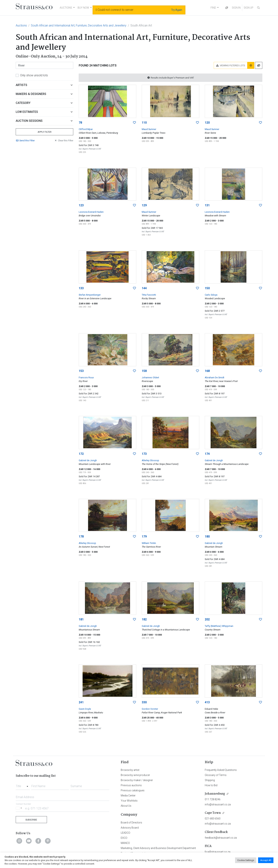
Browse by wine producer (135, 775)
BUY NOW (83, 8)
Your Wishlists (129, 801)
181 (81, 619)
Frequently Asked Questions (221, 770)
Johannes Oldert (150, 377)
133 (81, 288)
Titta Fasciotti (149, 295)
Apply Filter (45, 132)
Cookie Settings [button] (246, 860)
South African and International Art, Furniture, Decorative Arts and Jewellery (79, 25)
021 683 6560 (213, 819)
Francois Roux (86, 377)
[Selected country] (19, 808)
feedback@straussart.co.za (221, 838)
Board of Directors (131, 823)
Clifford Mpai (86, 129)
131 (207, 205)
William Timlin (149, 543)
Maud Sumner (149, 129)
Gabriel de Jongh (88, 460)
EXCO (124, 838)
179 (144, 537)
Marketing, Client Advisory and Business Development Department (158, 848)
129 (144, 205)
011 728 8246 (213, 799)
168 (207, 371)
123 (81, 205)
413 (207, 702)
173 (144, 454)
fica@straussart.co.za (218, 852)
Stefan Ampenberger (90, 295)
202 (207, 619)
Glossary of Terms (216, 775)
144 (144, 288)
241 (81, 702)
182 (144, 619)
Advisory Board (130, 828)
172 (81, 454)
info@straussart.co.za (218, 804)
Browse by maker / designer (137, 780)
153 (81, 371)
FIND (213, 8)
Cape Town (213, 813)
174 (207, 454)
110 (144, 123)
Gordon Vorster (150, 709)
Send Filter (25, 140)
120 (207, 123)
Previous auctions (131, 785)
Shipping (210, 780)
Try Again (177, 10)
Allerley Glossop (150, 460)
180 (207, 537)
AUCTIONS (66, 8)
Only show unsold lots (34, 75)
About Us (126, 806)
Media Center (128, 796)
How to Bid (211, 785)
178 (81, 537)
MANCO (125, 843)
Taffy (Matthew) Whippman (219, 626)
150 (207, 288)
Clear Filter (64, 140)
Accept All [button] (266, 860)
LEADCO (125, 833)
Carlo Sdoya (211, 295)
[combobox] (23, 785)
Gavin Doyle (85, 709)
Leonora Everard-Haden (91, 212)
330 (144, 702)
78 (80, 123)
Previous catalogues (133, 790)
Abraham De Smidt (215, 377)
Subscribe (31, 820)
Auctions (21, 25)
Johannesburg (215, 794)
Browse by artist (130, 770)
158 (144, 371)
